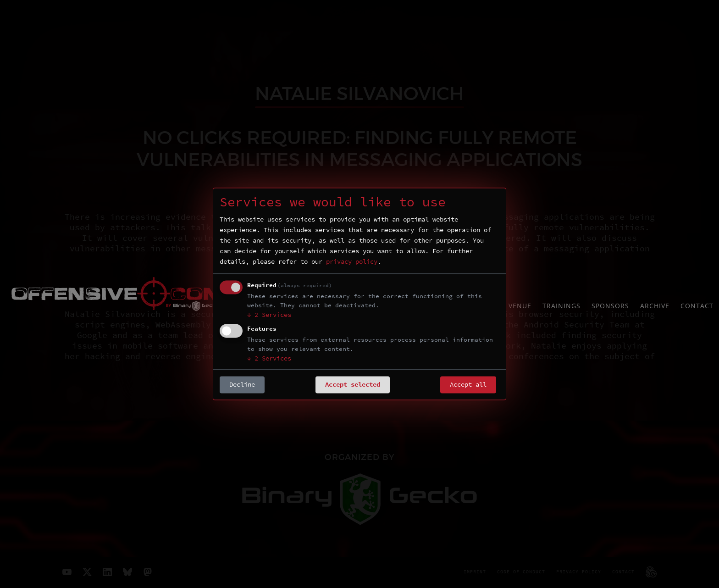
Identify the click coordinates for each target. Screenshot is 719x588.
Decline (242, 385)
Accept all (468, 385)
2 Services (269, 315)
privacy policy (352, 262)
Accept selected (353, 385)
